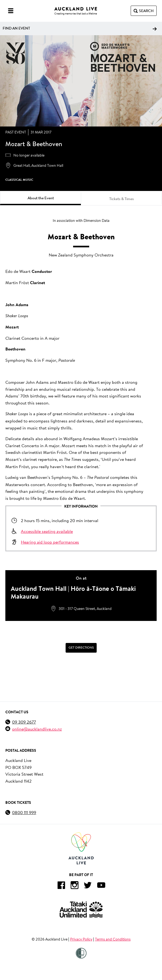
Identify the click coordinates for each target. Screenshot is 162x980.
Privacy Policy (81, 939)
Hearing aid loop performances (50, 542)
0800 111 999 (24, 812)
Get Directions (81, 648)
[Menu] (11, 11)
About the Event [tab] (41, 198)
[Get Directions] (81, 648)
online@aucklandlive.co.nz (37, 729)
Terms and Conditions (113, 939)
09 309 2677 (24, 722)
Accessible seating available (47, 531)
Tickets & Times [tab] (122, 199)
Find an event (80, 28)
